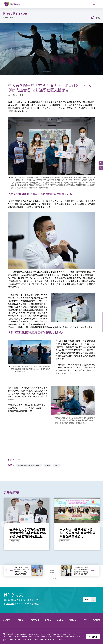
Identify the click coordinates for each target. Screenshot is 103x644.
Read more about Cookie (51, 639)
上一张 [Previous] (4, 524)
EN (101, 163)
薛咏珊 (47, 465)
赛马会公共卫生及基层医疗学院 (29, 465)
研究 (19, 460)
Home (5, 18)
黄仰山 (57, 465)
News (12, 18)
